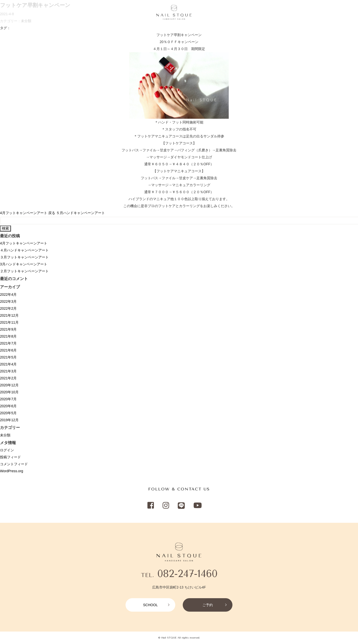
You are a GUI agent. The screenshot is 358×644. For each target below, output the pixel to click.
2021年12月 (9, 315)
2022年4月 (8, 294)
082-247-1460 (187, 574)
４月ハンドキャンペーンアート (24, 250)
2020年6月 (8, 406)
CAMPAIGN (68, 13)
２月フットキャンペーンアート (24, 271)
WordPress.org (12, 471)
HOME (16, 13)
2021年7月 (8, 343)
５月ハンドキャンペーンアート (81, 213)
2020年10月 (9, 392)
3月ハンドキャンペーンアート (24, 264)
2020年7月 (8, 399)
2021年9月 (8, 329)
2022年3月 (8, 301)
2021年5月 (8, 357)
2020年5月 (8, 413)
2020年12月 (9, 385)
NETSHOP (267, 13)
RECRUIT (90, 13)
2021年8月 (8, 336)
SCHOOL (302, 13)
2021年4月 (8, 364)
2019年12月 (9, 420)
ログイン (7, 450)
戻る (52, 213)
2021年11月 (9, 322)
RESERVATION (337, 13)
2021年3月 (8, 371)
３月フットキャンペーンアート (24, 257)
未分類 (5, 435)
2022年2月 (8, 308)
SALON (48, 13)
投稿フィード (10, 457)
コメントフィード (14, 464)
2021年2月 (8, 378)
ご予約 (208, 605)
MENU (32, 13)
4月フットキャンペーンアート (24, 213)
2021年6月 (8, 350)
